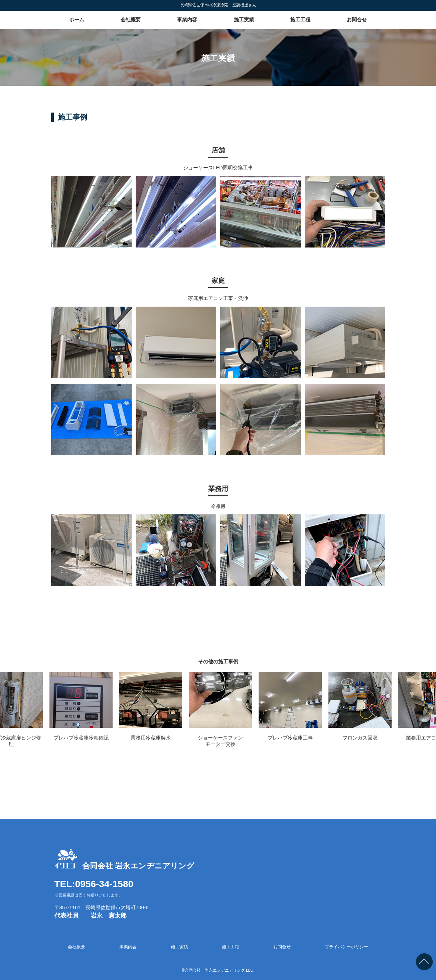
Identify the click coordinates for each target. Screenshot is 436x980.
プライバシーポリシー (346, 947)
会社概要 (131, 20)
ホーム (77, 20)
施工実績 (244, 20)
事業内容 (187, 20)
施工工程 (300, 20)
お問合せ (357, 20)
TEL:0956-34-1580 (94, 884)
